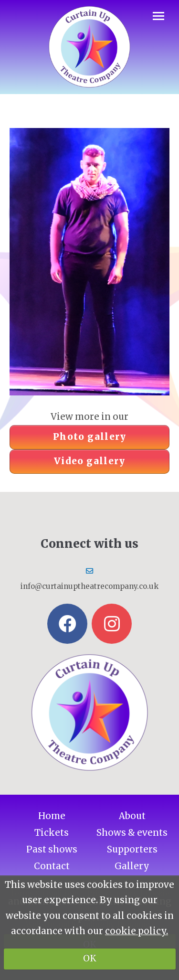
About (132, 816)
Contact (52, 866)
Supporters (132, 849)
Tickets (52, 833)
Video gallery (89, 461)
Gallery (132, 866)
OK (90, 958)
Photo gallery (89, 437)
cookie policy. (137, 931)
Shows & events (132, 833)
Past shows (52, 849)
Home (52, 816)
